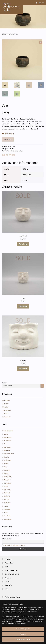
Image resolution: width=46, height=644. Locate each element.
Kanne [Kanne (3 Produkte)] (6, 464)
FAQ (6, 589)
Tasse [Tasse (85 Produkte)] (6, 506)
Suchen (4, 383)
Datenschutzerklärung (19, 622)
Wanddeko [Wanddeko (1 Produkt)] (7, 516)
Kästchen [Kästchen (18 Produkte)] (7, 470)
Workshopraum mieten (12, 597)
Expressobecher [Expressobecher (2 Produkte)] (9, 454)
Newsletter (8, 585)
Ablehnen (23, 634)
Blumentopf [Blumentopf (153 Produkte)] (8, 437)
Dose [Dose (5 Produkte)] (6, 444)
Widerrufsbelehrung (11, 570)
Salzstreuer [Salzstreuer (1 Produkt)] (8, 483)
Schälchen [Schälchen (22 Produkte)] (7, 490)
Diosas (6, 404)
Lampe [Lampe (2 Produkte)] (6, 473)
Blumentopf (14, 151)
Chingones (8, 410)
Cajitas (6, 407)
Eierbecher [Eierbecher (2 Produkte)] (7, 447)
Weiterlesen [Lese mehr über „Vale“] (23, 306)
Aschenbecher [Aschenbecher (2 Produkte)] (9, 431)
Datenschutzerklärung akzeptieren (15, 545)
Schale (21, 151)
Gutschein (7, 417)
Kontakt (7, 582)
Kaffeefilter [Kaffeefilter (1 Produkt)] (8, 460)
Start (6, 34)
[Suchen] (42, 386)
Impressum (9, 559)
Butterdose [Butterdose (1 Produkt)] (8, 441)
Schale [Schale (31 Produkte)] (6, 486)
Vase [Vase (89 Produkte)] (6, 513)
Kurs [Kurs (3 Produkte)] (6, 467)
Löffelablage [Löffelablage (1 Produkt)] (8, 477)
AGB (6, 567)
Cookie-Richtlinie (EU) (12, 574)
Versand (8, 578)
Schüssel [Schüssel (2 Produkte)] (7, 493)
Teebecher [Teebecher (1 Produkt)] (7, 509)
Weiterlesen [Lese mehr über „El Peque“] (23, 369)
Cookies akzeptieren (23, 629)
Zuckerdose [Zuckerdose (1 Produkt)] (8, 519)
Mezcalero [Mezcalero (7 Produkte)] (7, 480)
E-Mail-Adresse (7, 539)
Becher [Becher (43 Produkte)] (6, 434)
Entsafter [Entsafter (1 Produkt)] (7, 450)
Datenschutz (9, 563)
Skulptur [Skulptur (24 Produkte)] (7, 500)
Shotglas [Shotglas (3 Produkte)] (7, 496)
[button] (41, 42)
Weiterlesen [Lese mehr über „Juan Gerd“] (23, 244)
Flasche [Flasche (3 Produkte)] (7, 457)
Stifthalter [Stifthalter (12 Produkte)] (7, 503)
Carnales (12, 34)
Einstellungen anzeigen (23, 639)
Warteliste (8, 139)
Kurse (6, 414)
